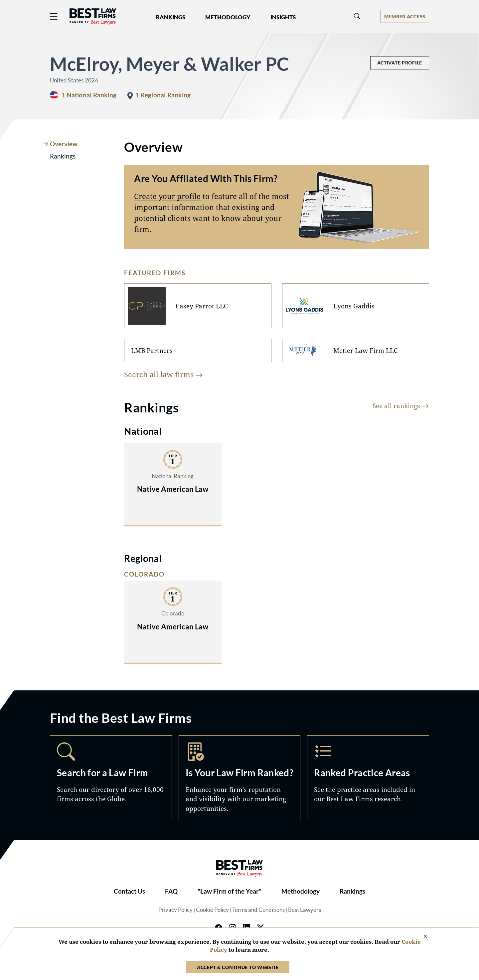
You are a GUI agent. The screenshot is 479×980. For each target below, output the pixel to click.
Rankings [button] (171, 17)
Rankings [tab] (63, 156)
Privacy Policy (175, 910)
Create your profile (167, 196)
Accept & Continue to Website (238, 967)
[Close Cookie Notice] (421, 937)
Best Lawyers (305, 910)
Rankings (352, 891)
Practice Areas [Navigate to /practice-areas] (368, 778)
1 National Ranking (89, 95)
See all (401, 406)
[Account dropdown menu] (405, 16)
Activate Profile (400, 63)
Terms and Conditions (258, 910)
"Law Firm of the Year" (230, 891)
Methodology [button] (228, 17)
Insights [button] (283, 17)
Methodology (301, 891)
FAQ (171, 891)
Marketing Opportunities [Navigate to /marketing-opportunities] (240, 778)
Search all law (163, 374)
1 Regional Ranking (163, 95)
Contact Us (129, 891)
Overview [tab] (64, 144)
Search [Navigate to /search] (111, 778)
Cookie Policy (212, 910)
